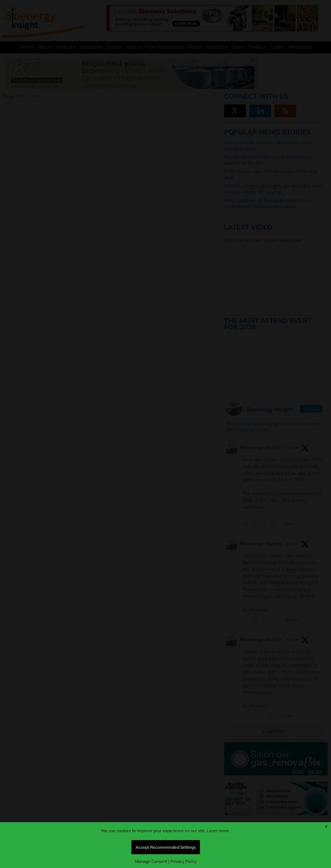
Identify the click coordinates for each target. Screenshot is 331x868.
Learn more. (218, 831)
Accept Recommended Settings (166, 847)
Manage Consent (151, 861)
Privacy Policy (183, 861)
